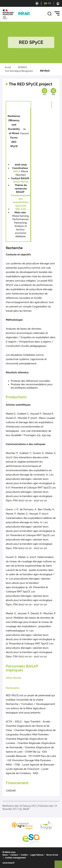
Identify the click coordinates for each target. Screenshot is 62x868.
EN (46, 3)
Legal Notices (37, 855)
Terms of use (52, 855)
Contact (14, 855)
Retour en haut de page (60, 866)
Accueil (8, 67)
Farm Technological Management (19, 71)
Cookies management (15, 858)
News (5, 855)
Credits (24, 855)
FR (50, 3)
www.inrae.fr (9, 863)
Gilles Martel (21, 182)
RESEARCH (22, 67)
